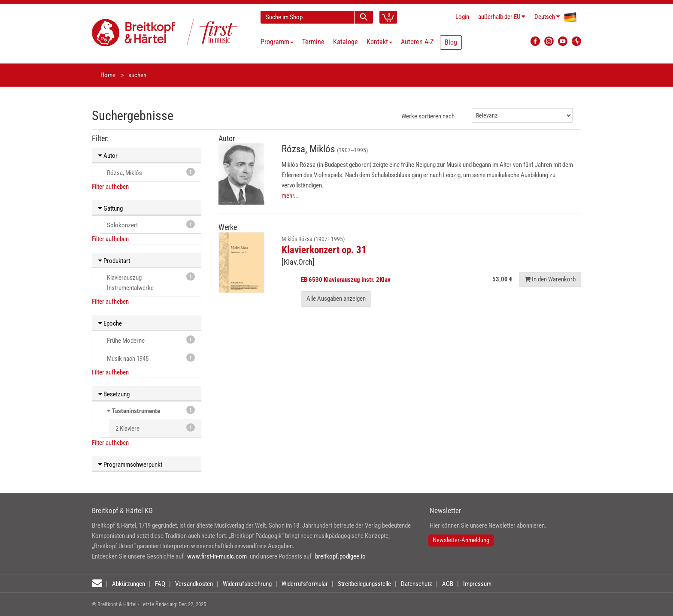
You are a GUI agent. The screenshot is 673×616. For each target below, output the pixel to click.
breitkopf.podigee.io (340, 556)
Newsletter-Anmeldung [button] (461, 540)
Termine (313, 42)
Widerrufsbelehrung (247, 584)
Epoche (110, 323)
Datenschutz (417, 584)
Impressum (477, 584)
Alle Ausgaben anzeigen (336, 299)
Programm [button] (277, 42)
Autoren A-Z (417, 42)
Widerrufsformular (305, 584)
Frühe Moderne (151, 340)
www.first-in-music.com (217, 556)
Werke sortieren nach (428, 116)
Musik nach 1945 (151, 358)
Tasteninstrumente (136, 411)
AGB (448, 584)
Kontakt (379, 42)
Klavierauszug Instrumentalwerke (151, 282)
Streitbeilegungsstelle (364, 584)
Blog (451, 42)
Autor (108, 156)
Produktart (114, 261)
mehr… (290, 196)
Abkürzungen (129, 584)
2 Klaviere (155, 428)
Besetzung (114, 394)
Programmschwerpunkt (130, 465)
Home (108, 75)
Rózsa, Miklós (151, 172)
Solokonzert (151, 225)
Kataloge (346, 42)
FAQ (160, 584)
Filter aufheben (110, 187)
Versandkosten (194, 584)
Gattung (111, 208)
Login (462, 17)
